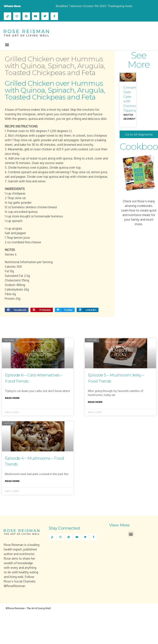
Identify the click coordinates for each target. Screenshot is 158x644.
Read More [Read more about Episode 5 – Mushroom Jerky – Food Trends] (95, 402)
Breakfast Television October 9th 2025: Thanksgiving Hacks (94, 6)
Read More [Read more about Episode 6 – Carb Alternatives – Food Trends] (12, 398)
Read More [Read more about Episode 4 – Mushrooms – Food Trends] (12, 481)
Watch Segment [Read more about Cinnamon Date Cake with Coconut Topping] (129, 117)
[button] (7, 44)
